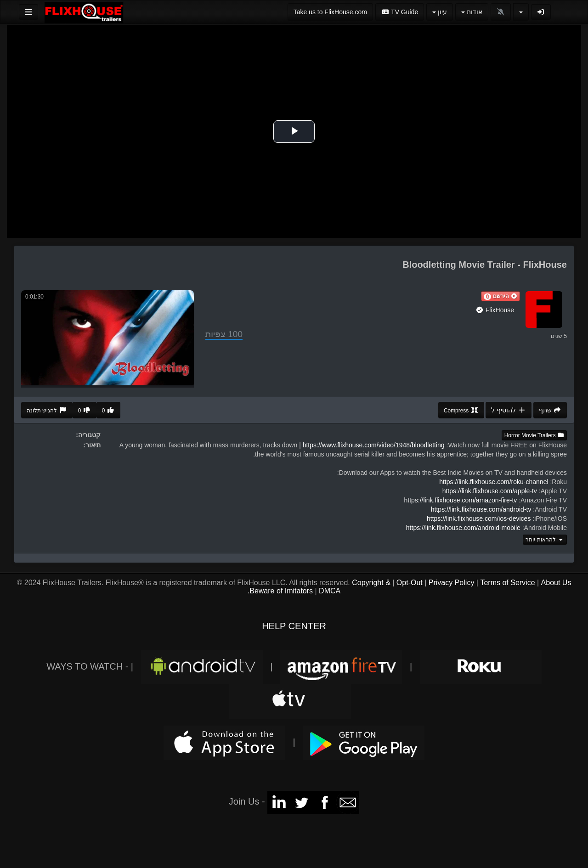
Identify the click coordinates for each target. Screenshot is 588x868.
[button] (500, 296)
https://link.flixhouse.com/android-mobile (463, 528)
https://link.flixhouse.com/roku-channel (494, 482)
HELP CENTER (294, 626)
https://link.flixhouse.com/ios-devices (479, 519)
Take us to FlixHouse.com (330, 12)
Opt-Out (410, 583)
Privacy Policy (452, 583)
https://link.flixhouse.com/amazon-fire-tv (460, 500)
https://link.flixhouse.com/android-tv (481, 509)
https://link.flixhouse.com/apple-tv (490, 491)
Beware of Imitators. (280, 591)
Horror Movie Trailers (534, 435)
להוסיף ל (508, 410)
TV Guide (400, 12)
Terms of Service (507, 583)
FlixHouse (495, 310)
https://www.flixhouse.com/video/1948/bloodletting (374, 445)
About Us (556, 583)
